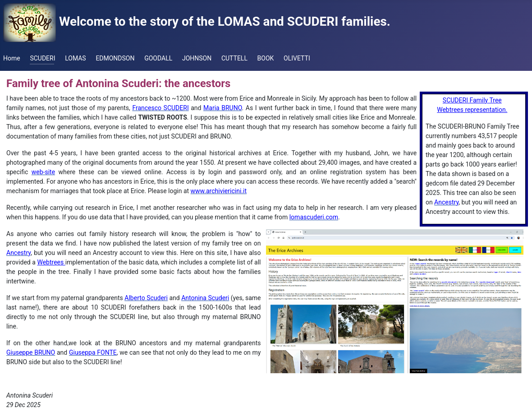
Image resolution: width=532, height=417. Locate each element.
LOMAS (76, 58)
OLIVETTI (297, 58)
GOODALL (158, 58)
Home (12, 58)
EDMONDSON (115, 58)
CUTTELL (234, 58)
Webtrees (51, 262)
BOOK (266, 58)
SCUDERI (42, 58)
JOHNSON (197, 58)
